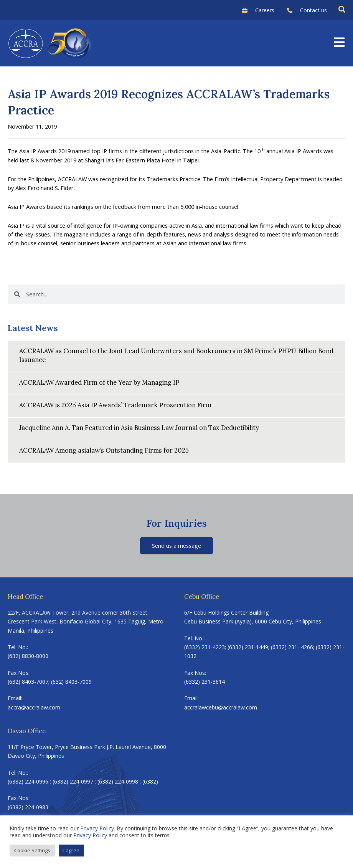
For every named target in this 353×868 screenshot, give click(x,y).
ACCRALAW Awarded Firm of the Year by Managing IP (99, 382)
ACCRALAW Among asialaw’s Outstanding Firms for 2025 (104, 450)
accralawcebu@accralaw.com (221, 707)
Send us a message (176, 546)
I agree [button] (71, 850)
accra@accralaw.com (34, 707)
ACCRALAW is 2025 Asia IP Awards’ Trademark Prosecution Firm (115, 405)
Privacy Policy (97, 828)
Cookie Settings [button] (32, 850)
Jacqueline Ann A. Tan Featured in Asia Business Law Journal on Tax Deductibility (139, 427)
